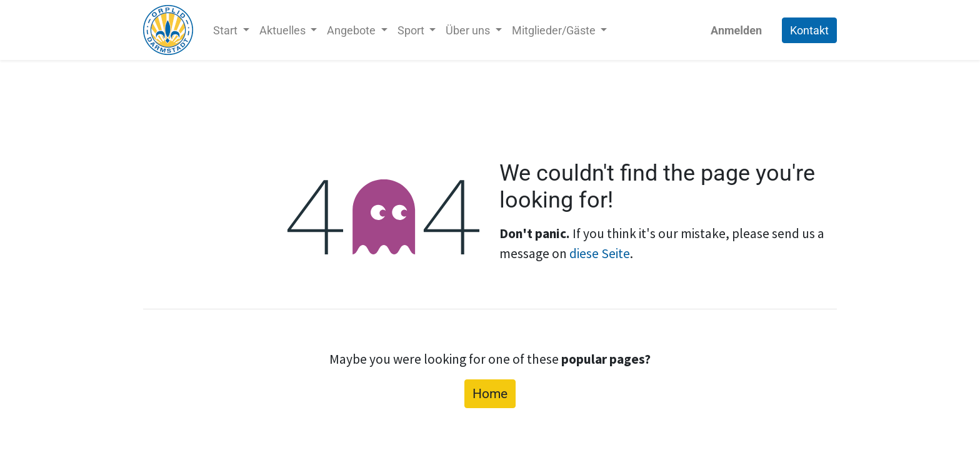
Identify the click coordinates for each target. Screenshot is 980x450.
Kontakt (809, 30)
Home (490, 393)
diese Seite (600, 253)
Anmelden (736, 30)
